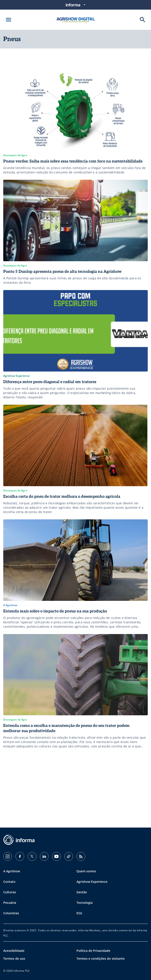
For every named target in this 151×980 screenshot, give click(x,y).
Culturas (10, 892)
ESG (79, 913)
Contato (9, 882)
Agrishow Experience (92, 882)
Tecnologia (85, 903)
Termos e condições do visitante (101, 958)
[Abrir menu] (8, 20)
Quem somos (86, 871)
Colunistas (11, 913)
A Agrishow (12, 871)
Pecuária (10, 903)
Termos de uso (14, 958)
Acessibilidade (14, 951)
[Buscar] (143, 20)
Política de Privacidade (93, 951)
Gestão (82, 892)
